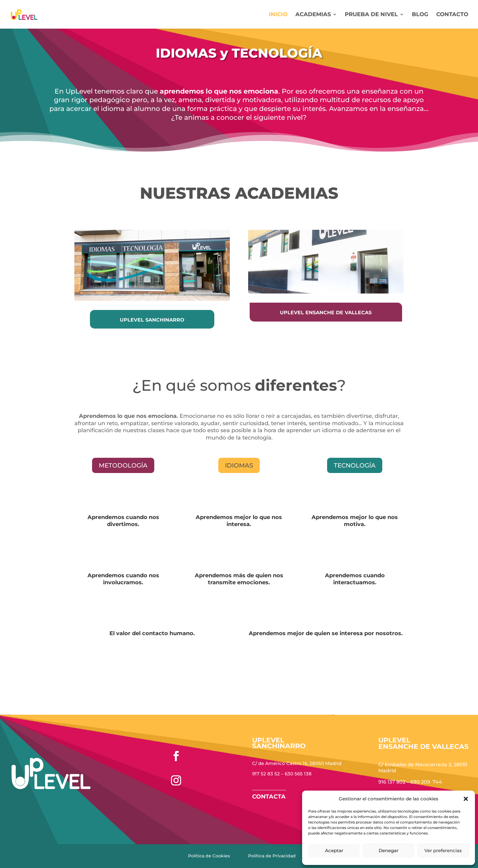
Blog (420, 15)
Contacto (452, 15)
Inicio (278, 15)
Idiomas (239, 465)
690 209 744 (426, 782)
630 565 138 (298, 774)
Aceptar (334, 850)
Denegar (389, 850)
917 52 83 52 (266, 774)
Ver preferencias (443, 850)
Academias (313, 15)
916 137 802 (392, 782)
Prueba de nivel (371, 15)
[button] (466, 799)
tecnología (355, 465)
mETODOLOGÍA (123, 465)
